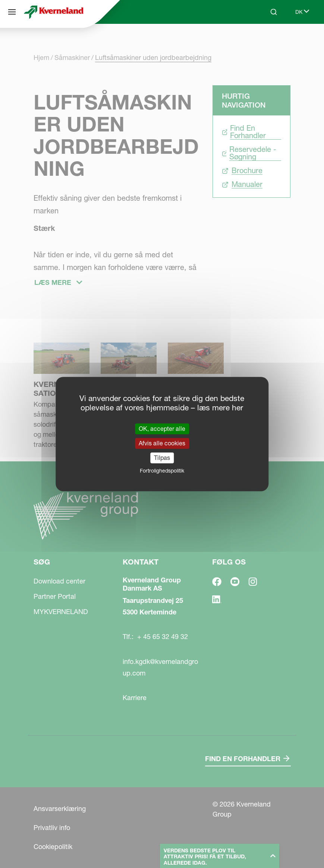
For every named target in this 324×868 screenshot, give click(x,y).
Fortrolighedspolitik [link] (162, 471)
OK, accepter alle (162, 429)
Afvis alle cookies (162, 443)
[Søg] (12, 12)
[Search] (274, 12)
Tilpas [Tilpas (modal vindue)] (162, 458)
